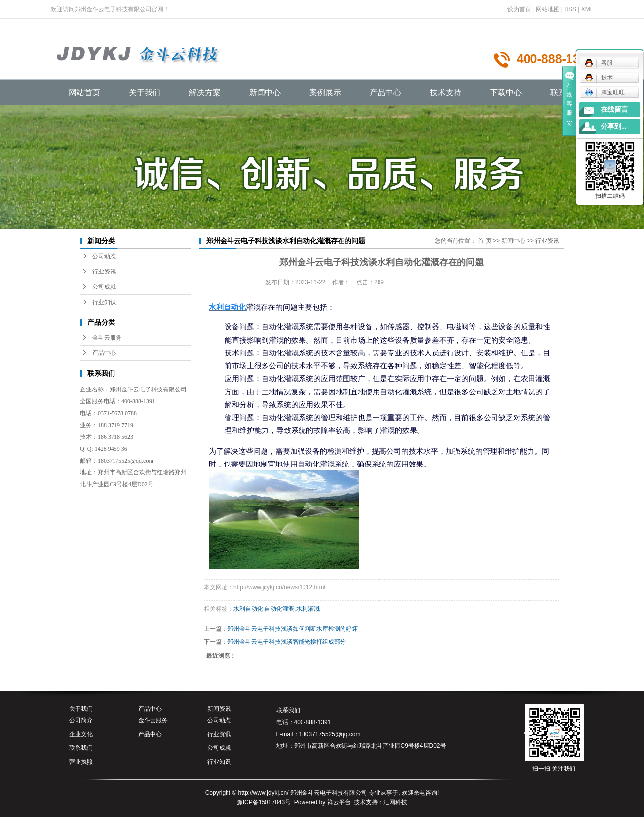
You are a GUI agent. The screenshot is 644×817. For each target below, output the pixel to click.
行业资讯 (104, 272)
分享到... (614, 127)
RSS (570, 9)
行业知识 (104, 302)
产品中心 (385, 93)
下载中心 (506, 93)
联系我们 (81, 748)
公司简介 (81, 720)
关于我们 (145, 93)
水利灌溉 (308, 609)
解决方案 (205, 93)
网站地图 (548, 9)
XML (587, 9)
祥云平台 (339, 802)
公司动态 (104, 256)
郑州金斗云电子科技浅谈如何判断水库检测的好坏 (293, 629)
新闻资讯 (219, 709)
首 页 (484, 241)
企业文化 (81, 734)
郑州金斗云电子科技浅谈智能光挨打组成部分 (287, 642)
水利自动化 (248, 609)
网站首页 (84, 93)
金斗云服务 (107, 338)
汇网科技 (395, 802)
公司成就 (104, 287)
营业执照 (81, 762)
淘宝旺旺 (605, 92)
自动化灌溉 (279, 609)
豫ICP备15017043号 (264, 802)
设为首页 (519, 9)
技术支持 (446, 93)
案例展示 (325, 93)
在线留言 (614, 109)
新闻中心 (265, 93)
